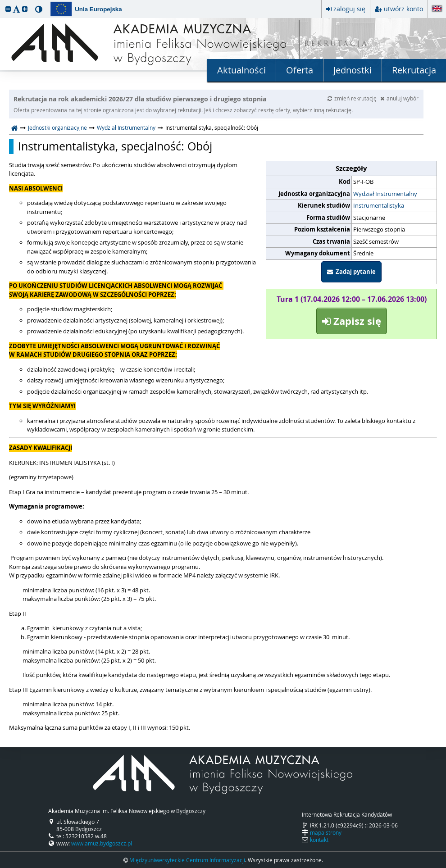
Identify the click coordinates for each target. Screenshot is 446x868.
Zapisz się (352, 321)
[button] (8, 9)
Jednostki (353, 70)
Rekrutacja (414, 70)
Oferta (300, 70)
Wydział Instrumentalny (126, 127)
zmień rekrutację (353, 98)
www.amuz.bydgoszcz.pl (102, 843)
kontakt (319, 840)
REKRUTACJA (336, 44)
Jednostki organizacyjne (57, 127)
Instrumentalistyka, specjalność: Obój (115, 146)
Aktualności (241, 70)
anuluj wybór (399, 98)
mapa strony (326, 832)
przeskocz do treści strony (2, 2)
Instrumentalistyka (379, 205)
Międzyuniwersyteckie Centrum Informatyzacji (187, 860)
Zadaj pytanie (351, 272)
